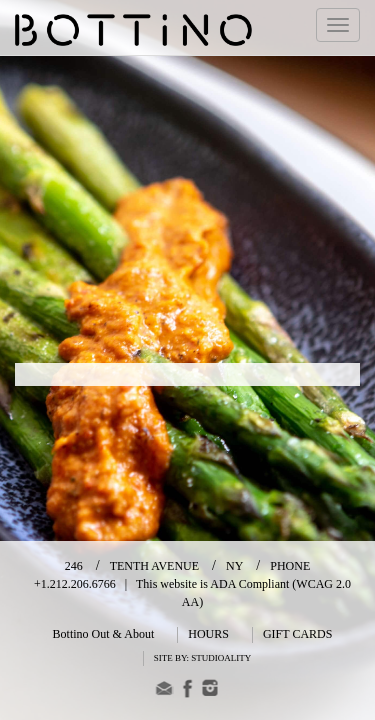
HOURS (208, 634)
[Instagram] (210, 691)
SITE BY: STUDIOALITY (203, 658)
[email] (164, 691)
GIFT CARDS (297, 634)
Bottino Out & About (104, 634)
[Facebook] (187, 691)
